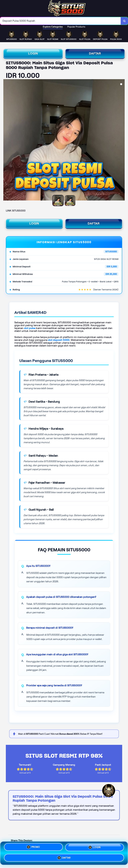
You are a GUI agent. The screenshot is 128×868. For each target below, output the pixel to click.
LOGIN (33, 53)
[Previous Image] (6, 140)
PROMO (33, 848)
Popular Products (76, 27)
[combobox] (60, 21)
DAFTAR (95, 53)
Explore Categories (53, 27)
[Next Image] (122, 140)
